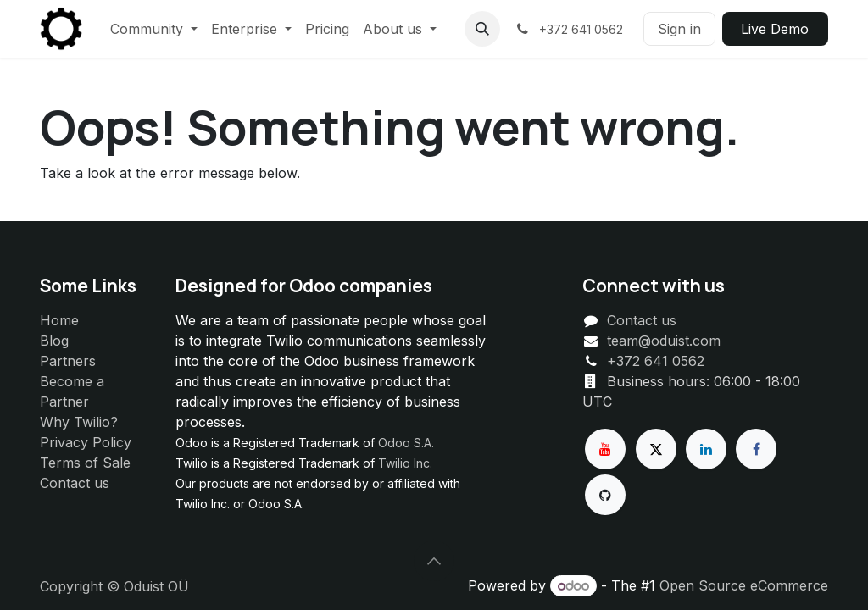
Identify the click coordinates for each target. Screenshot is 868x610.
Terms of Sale (85, 463)
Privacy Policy (86, 442)
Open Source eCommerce (744, 585)
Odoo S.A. (406, 443)
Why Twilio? (79, 422)
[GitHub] (605, 495)
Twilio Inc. (405, 463)
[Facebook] (756, 449)
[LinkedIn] (706, 449)
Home (59, 320)
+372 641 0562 (656, 361)
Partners (68, 361)
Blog (54, 341)
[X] (656, 449)
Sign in (679, 29)
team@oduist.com (664, 341)
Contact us (75, 483)
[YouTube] (605, 449)
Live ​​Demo (775, 29)
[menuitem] (154, 29)
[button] (482, 29)
